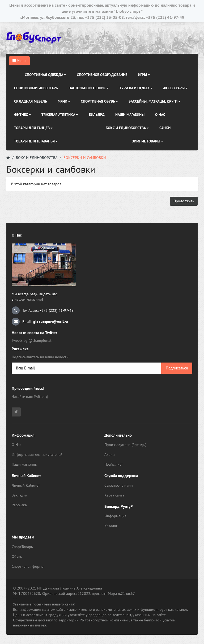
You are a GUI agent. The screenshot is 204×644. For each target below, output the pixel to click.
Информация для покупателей (37, 454)
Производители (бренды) (125, 445)
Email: (40, 322)
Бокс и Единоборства (37, 158)
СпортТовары (23, 547)
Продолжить (184, 201)
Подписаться (177, 368)
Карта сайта (114, 495)
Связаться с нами (119, 485)
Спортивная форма (28, 566)
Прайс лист (114, 464)
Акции (110, 454)
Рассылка (19, 505)
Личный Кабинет (26, 485)
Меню (19, 61)
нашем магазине (28, 299)
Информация (115, 516)
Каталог (111, 526)
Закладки (20, 495)
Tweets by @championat (32, 340)
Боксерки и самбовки (85, 158)
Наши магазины (25, 464)
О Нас (16, 445)
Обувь (17, 557)
